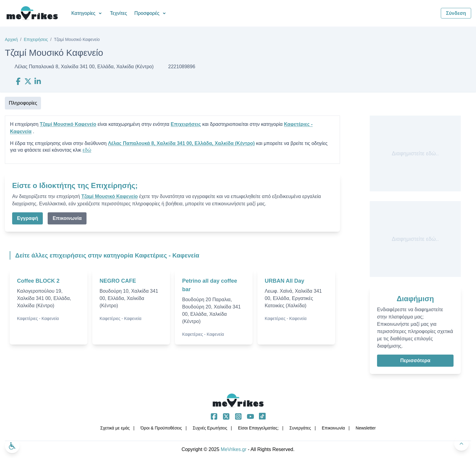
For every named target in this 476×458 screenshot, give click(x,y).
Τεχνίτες (118, 13)
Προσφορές (151, 13)
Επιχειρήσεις (36, 39)
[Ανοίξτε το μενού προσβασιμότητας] (12, 446)
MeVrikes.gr (234, 449)
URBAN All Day (284, 281)
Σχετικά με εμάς (115, 428)
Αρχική (11, 39)
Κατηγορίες (87, 13)
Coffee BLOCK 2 (38, 281)
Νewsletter (366, 428)
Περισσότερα (415, 360)
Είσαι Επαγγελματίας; (258, 428)
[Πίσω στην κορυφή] (461, 443)
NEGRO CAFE (118, 281)
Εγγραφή (27, 218)
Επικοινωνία (67, 218)
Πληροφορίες (23, 103)
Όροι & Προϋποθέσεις (161, 428)
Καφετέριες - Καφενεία (38, 318)
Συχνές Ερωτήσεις (210, 428)
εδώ (87, 150)
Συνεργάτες (300, 428)
